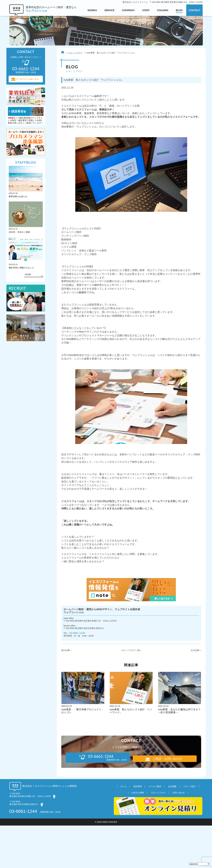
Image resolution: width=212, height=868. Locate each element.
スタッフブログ (72, 53)
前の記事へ (64, 692)
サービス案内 (155, 829)
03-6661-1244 (76, 675)
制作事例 (138, 829)
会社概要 (172, 829)
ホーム (123, 829)
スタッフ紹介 (190, 829)
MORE (31, 277)
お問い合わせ (179, 835)
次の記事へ (193, 692)
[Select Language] (199, 864)
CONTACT (194, 10)
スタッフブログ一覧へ (128, 692)
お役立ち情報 (138, 835)
